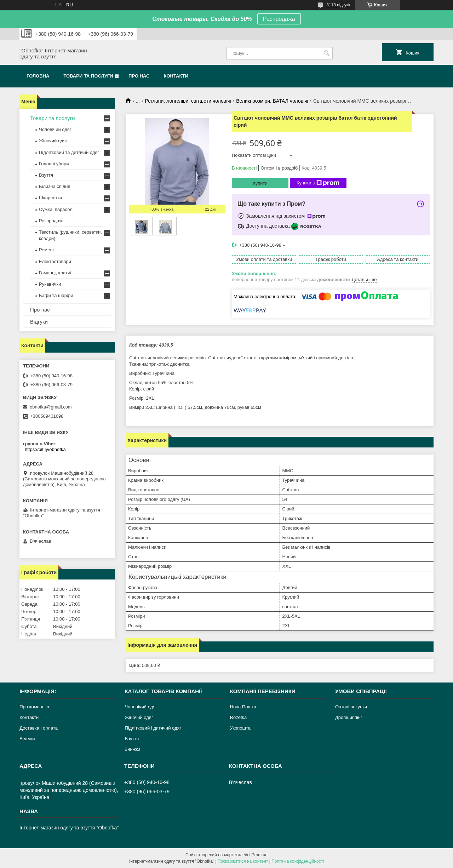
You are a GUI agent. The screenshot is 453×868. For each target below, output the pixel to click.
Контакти (176, 76)
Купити (260, 183)
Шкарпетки (50, 198)
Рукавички (50, 284)
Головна (38, 76)
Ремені (46, 250)
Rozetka (239, 717)
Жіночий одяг (53, 141)
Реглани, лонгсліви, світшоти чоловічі (188, 101)
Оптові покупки (351, 707)
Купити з (318, 183)
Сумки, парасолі (56, 209)
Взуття (46, 175)
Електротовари (55, 261)
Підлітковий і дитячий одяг (153, 728)
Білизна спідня (55, 186)
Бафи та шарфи (56, 295)
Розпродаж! (51, 221)
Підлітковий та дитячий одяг (69, 152)
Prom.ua (260, 855)
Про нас (139, 76)
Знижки (132, 749)
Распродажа (279, 19)
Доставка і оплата (39, 728)
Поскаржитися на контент (243, 861)
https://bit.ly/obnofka (45, 449)
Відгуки (39, 322)
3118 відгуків (339, 5)
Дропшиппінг (349, 717)
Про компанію (34, 707)
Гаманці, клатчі (55, 273)
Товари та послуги (88, 76)
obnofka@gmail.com (51, 407)
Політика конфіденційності (298, 861)
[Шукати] (326, 53)
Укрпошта (240, 728)
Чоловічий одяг (55, 129)
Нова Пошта (243, 707)
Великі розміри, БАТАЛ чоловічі (272, 101)
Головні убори (54, 164)
